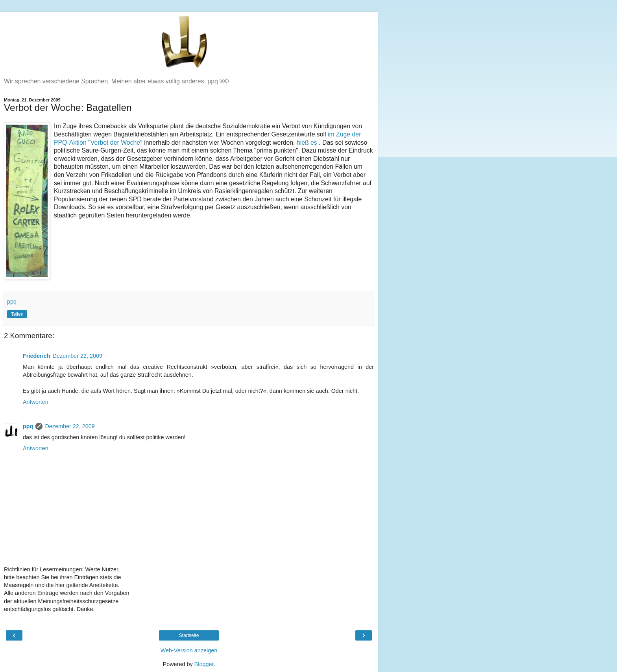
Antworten (36, 402)
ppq (28, 426)
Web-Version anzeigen (189, 650)
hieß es (308, 143)
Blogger (204, 664)
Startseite (189, 635)
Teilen (17, 314)
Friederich (37, 356)
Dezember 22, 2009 (78, 356)
